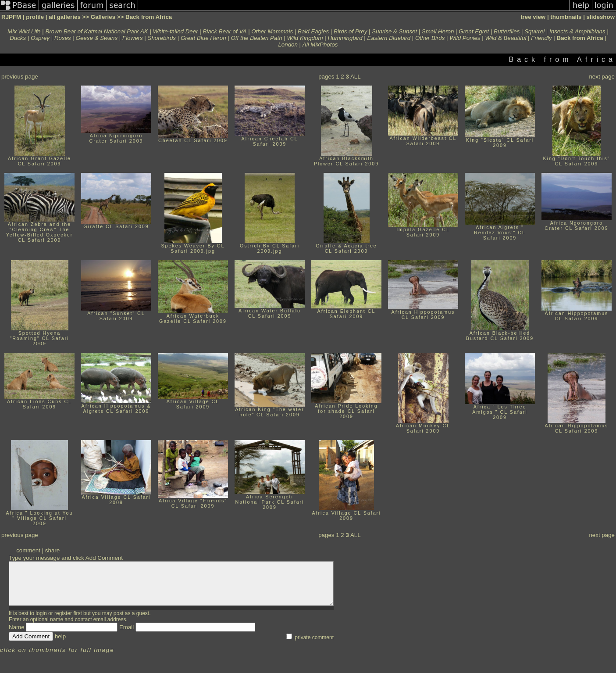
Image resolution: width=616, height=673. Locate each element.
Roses (63, 38)
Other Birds (430, 38)
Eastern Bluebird (389, 38)
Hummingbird (345, 38)
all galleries (65, 17)
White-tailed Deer (176, 31)
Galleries (103, 17)
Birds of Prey (350, 31)
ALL (356, 77)
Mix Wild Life (24, 31)
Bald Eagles (313, 31)
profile (35, 17)
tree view (533, 17)
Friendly (541, 38)
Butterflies (507, 31)
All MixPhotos (320, 45)
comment (28, 550)
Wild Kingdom (305, 38)
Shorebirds (162, 38)
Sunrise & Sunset (394, 31)
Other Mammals (272, 31)
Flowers (133, 38)
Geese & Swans (97, 38)
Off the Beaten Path (256, 38)
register (63, 613)
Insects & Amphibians (577, 31)
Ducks (18, 38)
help (60, 636)
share (52, 550)
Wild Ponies (465, 38)
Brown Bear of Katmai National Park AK (96, 31)
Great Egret (474, 31)
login (41, 613)
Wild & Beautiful (506, 38)
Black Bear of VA (224, 31)
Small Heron (438, 31)
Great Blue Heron (203, 38)
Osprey (40, 38)
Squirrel (534, 31)
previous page (20, 77)
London (288, 45)
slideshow (601, 17)
